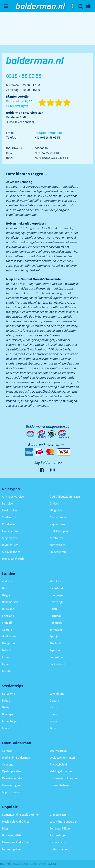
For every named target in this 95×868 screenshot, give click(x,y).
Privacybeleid (58, 764)
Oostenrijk (56, 602)
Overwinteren (58, 517)
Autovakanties (11, 552)
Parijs (53, 707)
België (6, 595)
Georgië (7, 630)
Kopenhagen (10, 721)
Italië (5, 664)
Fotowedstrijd (58, 842)
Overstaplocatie (12, 778)
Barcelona (9, 693)
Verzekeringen (11, 785)
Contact (7, 751)
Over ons (8, 764)
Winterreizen (57, 545)
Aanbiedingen (58, 835)
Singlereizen (10, 538)
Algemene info (11, 792)
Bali (5, 588)
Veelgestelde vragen (62, 757)
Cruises (54, 503)
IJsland (7, 657)
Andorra (7, 581)
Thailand (55, 643)
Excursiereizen (11, 531)
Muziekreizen (10, 510)
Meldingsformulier (61, 771)
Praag (53, 714)
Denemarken (10, 602)
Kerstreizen (57, 538)
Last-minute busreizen (64, 821)
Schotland (56, 630)
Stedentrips (9, 517)
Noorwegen (57, 595)
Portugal (55, 616)
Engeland (8, 616)
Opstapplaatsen (12, 771)
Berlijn (6, 707)
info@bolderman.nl (48, 133)
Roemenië (56, 623)
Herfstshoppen (59, 531)
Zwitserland (57, 664)
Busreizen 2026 (11, 835)
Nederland (56, 588)
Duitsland (8, 609)
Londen (7, 728)
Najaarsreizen (58, 524)
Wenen (54, 728)
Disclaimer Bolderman (64, 778)
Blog (5, 828)
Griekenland (10, 636)
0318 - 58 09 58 (73, 6)
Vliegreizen (56, 510)
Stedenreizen (58, 552)
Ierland (7, 650)
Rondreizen (9, 524)
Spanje (54, 636)
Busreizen (8, 503)
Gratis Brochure (59, 849)
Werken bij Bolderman (16, 757)
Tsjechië (55, 650)
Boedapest (9, 714)
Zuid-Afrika (57, 657)
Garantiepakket (12, 849)
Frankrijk (8, 623)
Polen (53, 609)
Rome (53, 721)
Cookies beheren (60, 785)
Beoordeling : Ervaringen (19, 104)
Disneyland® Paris (13, 559)
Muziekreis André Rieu (16, 821)
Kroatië (7, 671)
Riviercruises (10, 545)
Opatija (54, 700)
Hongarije (8, 643)
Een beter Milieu (60, 828)
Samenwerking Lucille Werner (21, 815)
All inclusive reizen (14, 496)
